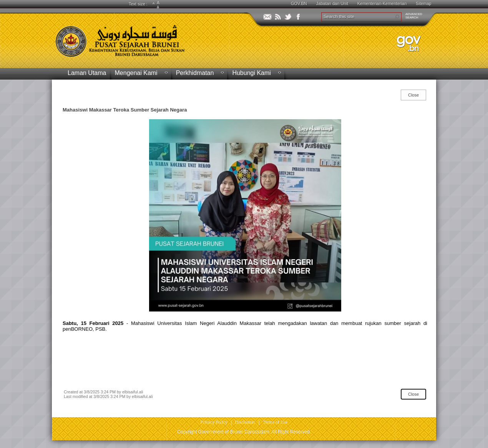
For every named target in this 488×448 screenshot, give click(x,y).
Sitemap (423, 3)
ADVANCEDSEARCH (414, 16)
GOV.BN (299, 3)
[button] (397, 17)
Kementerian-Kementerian (382, 3)
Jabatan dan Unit (332, 3)
